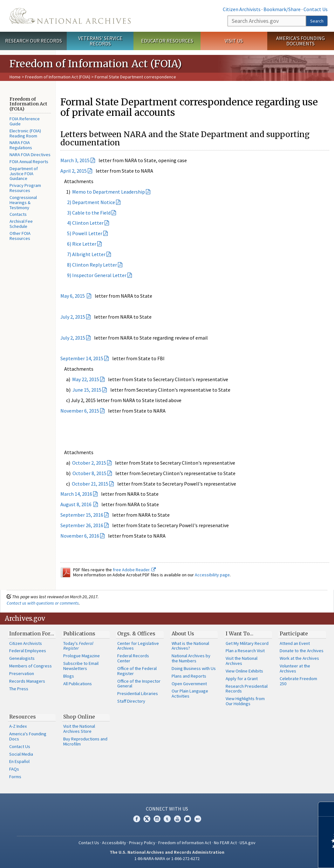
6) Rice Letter (78, 244)
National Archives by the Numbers (191, 658)
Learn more (277, 857)
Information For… (32, 633)
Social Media (21, 754)
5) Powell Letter (81, 233)
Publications (79, 633)
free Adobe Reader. (134, 570)
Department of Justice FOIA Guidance (24, 174)
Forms (15, 777)
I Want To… (239, 633)
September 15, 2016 (82, 515)
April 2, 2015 (74, 171)
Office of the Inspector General (139, 684)
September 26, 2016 (82, 525)
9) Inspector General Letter (93, 275)
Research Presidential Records (247, 689)
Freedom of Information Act (185, 843)
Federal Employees (28, 651)
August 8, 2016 (76, 504)
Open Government (189, 684)
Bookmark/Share (282, 9)
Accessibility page (212, 575)
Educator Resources (167, 41)
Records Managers (27, 681)
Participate (294, 633)
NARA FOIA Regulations (21, 145)
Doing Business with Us (194, 668)
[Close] (327, 809)
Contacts (18, 214)
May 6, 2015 (73, 296)
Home (15, 77)
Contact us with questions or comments (43, 603)
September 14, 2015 (82, 358)
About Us (183, 633)
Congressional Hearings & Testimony (23, 202)
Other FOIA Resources (20, 236)
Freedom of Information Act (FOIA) (58, 77)
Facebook (137, 819)
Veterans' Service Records (100, 41)
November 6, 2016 (80, 536)
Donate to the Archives (302, 651)
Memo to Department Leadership (109, 192)
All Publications (78, 684)
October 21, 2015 (90, 484)
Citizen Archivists (242, 9)
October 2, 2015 (89, 463)
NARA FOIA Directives (30, 155)
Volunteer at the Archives (295, 668)
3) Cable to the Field (85, 213)
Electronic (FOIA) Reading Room (25, 133)
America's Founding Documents (300, 41)
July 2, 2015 (73, 317)
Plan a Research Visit (245, 651)
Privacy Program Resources (25, 188)
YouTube (177, 819)
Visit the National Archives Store (79, 729)
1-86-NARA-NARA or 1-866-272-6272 (167, 858)
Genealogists (22, 658)
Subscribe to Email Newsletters (81, 666)
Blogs (69, 676)
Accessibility (114, 843)
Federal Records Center (133, 658)
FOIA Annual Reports (29, 162)
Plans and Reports (189, 676)
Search (317, 21)
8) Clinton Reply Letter (89, 265)
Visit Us (234, 41)
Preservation (22, 673)
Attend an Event (295, 643)
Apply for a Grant (242, 679)
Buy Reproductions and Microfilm (85, 741)
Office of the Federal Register (137, 671)
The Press (19, 689)
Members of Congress (31, 666)
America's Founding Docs (28, 736)
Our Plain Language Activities (190, 693)
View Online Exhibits (244, 671)
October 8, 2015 (89, 473)
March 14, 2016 (76, 494)
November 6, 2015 (80, 411)
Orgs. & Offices (136, 633)
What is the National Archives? (190, 646)
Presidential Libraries (138, 693)
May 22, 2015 (86, 379)
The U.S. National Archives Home (70, 16)
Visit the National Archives (242, 661)
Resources (23, 717)
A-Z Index (18, 726)
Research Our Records (34, 41)
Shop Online (79, 717)
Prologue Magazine (82, 656)
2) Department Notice (88, 202)
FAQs (14, 769)
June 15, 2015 (87, 390)
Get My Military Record (247, 643)
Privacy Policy (142, 843)
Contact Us (316, 9)
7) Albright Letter (83, 254)
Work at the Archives (299, 658)
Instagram (157, 819)
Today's (78, 646)
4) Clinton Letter (82, 223)
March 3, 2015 (75, 160)
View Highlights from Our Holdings (245, 701)
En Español (19, 761)
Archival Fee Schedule (21, 224)
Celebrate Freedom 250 (298, 681)
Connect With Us (167, 809)
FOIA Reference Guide (25, 121)
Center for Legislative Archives (138, 646)
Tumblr (167, 819)
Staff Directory (131, 701)
